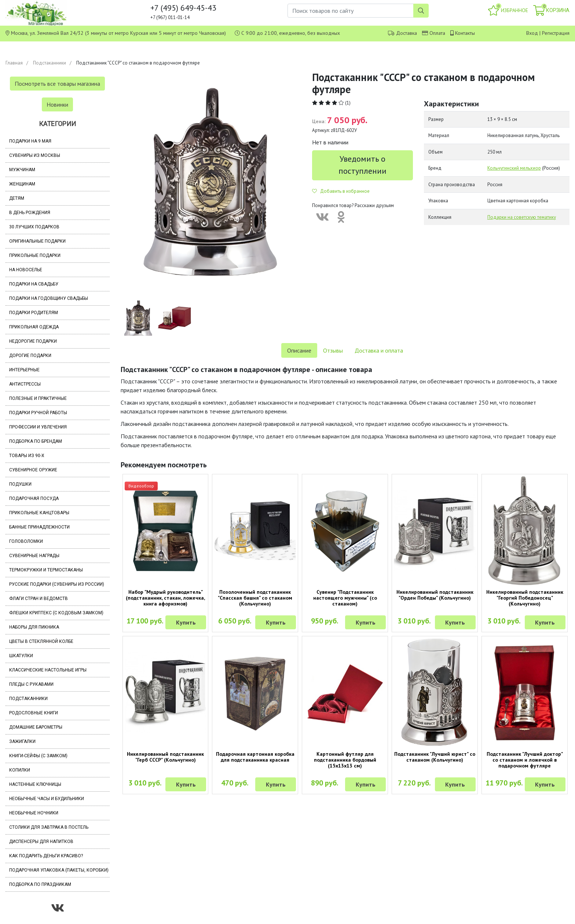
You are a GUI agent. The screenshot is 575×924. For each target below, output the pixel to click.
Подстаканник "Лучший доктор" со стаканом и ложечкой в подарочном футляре (525, 760)
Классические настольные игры (48, 670)
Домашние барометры (36, 727)
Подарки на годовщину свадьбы (49, 298)
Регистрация (556, 33)
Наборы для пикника (34, 627)
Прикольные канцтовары (39, 513)
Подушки (20, 484)
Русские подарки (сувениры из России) (57, 584)
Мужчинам (22, 170)
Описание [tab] (299, 350)
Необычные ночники (34, 813)
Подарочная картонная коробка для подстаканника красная (255, 757)
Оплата (437, 33)
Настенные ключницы (35, 784)
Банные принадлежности (39, 527)
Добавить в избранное (341, 191)
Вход (532, 33)
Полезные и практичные (38, 398)
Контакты (465, 33)
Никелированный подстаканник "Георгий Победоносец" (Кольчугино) (525, 598)
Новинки (57, 104)
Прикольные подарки (35, 255)
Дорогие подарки (30, 356)
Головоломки (26, 541)
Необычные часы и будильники (47, 799)
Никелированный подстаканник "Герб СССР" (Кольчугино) (165, 757)
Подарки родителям (34, 313)
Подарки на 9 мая (30, 141)
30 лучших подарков (34, 227)
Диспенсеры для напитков (41, 842)
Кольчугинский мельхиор (514, 168)
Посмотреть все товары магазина (57, 84)
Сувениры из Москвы (35, 155)
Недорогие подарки (33, 341)
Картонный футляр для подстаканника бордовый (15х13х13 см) (345, 760)
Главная (14, 63)
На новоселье (26, 270)
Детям (17, 198)
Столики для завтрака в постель (49, 827)
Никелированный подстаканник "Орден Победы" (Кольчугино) (435, 595)
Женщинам (22, 184)
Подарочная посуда (34, 498)
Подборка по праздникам (40, 884)
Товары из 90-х (27, 456)
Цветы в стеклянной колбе (41, 641)
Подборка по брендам (36, 441)
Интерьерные (24, 370)
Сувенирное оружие (33, 470)
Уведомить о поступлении (362, 165)
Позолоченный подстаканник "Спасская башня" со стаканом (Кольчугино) (255, 598)
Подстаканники (50, 63)
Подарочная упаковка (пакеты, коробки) (59, 870)
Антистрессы (25, 384)
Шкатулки (21, 656)
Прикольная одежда (34, 327)
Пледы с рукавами (31, 684)
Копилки (20, 770)
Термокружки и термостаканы (46, 570)
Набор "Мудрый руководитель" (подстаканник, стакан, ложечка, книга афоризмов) (165, 598)
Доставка (406, 33)
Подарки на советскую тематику (522, 217)
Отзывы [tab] (333, 350)
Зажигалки (22, 741)
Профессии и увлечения (38, 427)
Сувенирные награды (34, 556)
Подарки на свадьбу (34, 284)
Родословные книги (34, 713)
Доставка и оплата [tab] (379, 350)
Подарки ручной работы (38, 413)
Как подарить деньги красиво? (46, 856)
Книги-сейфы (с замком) (38, 756)
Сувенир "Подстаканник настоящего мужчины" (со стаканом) (345, 598)
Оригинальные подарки (37, 241)
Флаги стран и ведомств (39, 599)
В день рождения (30, 213)
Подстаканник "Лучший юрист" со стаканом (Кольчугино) (435, 757)
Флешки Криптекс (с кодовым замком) (56, 613)
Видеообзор (141, 486)
